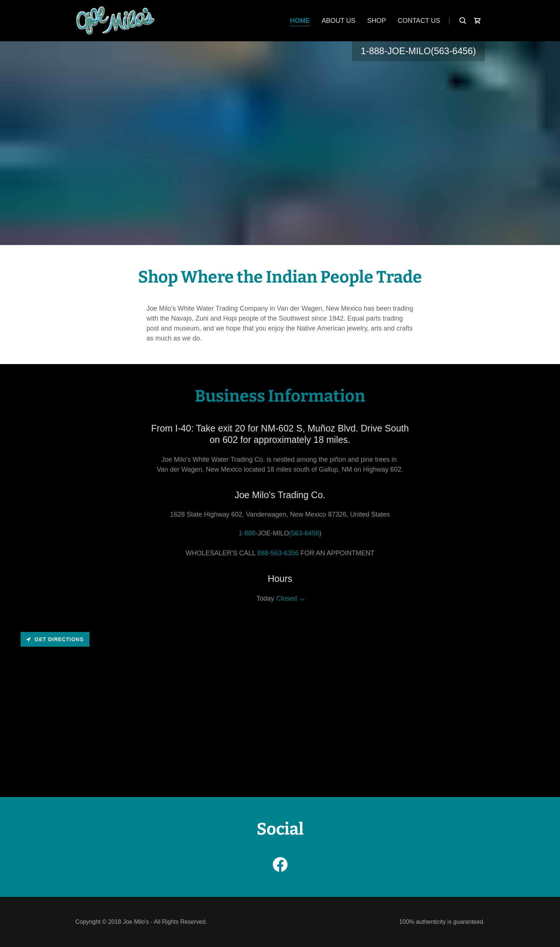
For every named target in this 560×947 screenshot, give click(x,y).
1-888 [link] (373, 51)
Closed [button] (287, 598)
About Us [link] (338, 21)
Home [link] (300, 21)
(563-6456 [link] (452, 51)
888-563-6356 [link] (278, 553)
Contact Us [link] (419, 21)
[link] (115, 20)
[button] (301, 600)
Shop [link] (376, 21)
